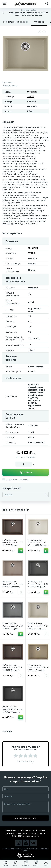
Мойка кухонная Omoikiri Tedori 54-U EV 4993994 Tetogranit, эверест (38, 627)
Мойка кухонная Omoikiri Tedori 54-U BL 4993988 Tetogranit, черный (12, 711)
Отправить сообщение (26, 818)
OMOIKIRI (32, 92)
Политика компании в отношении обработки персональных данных (26, 850)
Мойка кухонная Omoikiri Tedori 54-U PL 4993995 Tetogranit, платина (38, 585)
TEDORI (31, 97)
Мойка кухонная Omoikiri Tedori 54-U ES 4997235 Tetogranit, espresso (13, 544)
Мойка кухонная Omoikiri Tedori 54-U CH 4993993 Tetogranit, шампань (38, 669)
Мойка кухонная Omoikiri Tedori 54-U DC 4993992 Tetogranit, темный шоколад (13, 669)
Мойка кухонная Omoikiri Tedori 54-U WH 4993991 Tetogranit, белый (38, 544)
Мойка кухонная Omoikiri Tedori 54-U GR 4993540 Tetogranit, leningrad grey (13, 627)
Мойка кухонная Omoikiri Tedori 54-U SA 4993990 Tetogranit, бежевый (12, 585)
